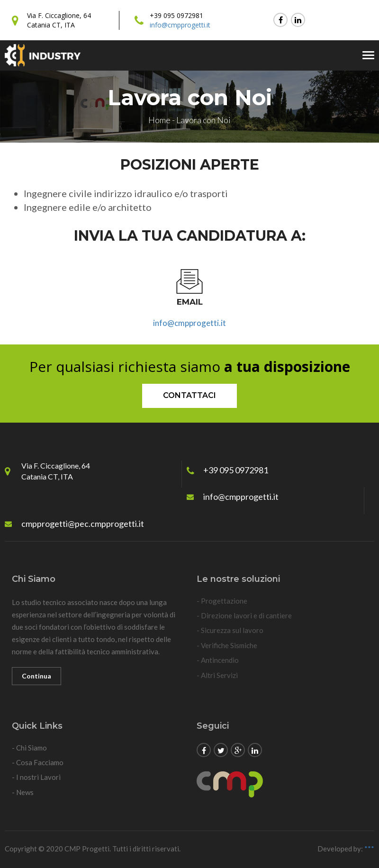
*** (369, 849)
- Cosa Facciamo (38, 762)
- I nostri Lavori (36, 777)
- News (23, 792)
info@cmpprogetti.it (180, 25)
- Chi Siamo (29, 748)
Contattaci (189, 395)
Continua (36, 676)
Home (159, 120)
